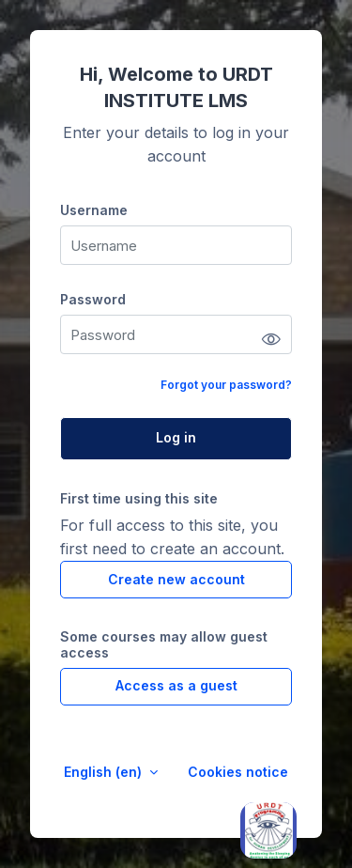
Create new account (176, 579)
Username (94, 210)
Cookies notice (238, 772)
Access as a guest (176, 685)
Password (93, 299)
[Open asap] (268, 830)
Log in (176, 437)
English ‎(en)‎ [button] (105, 772)
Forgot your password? (226, 385)
